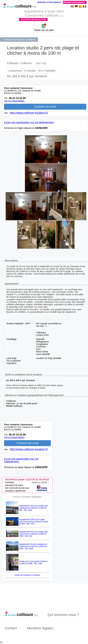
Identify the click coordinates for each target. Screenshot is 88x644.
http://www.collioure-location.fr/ (29, 113)
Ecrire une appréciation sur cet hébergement (29, 122)
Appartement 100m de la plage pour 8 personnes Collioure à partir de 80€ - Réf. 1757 (34, 522)
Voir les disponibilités (14, 101)
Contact (11, 628)
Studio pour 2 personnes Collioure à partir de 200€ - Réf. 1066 (33, 562)
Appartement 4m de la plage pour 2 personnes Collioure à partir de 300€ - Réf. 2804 (33, 546)
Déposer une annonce (74, 2)
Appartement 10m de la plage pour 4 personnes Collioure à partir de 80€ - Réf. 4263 (34, 508)
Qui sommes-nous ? (63, 615)
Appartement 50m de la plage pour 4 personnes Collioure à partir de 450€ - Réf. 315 (34, 534)
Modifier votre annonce (49, 2)
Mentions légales (40, 628)
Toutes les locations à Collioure (27, 575)
